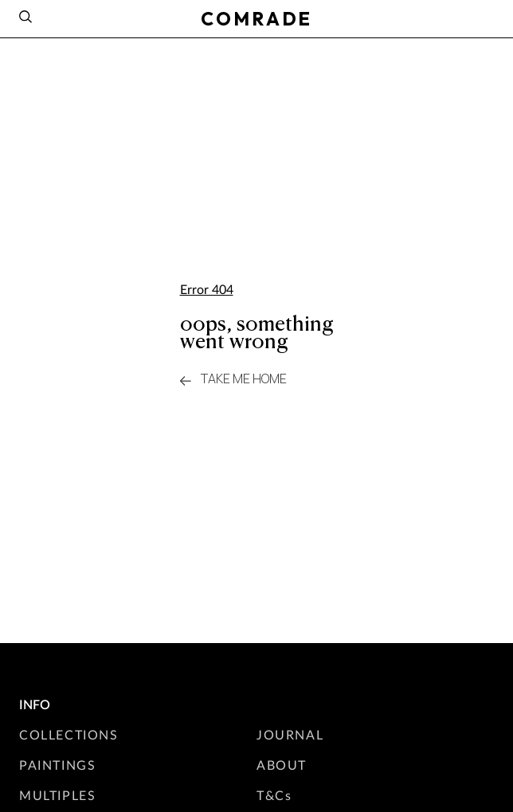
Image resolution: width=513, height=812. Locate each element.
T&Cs (274, 795)
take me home (234, 379)
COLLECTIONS (69, 734)
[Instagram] (488, 17)
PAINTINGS (57, 765)
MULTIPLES (57, 795)
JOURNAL (290, 734)
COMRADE (256, 18)
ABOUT (282, 765)
